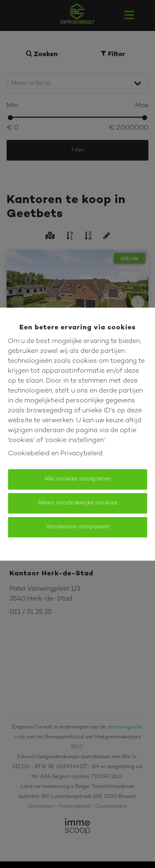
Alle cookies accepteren (77, 479)
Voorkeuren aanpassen (78, 527)
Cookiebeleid (29, 454)
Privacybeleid (81, 454)
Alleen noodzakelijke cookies (77, 503)
